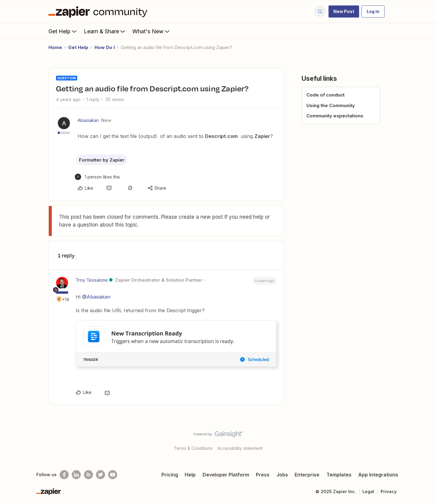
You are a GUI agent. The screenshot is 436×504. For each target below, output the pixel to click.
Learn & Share (105, 31)
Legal (368, 491)
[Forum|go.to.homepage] (99, 11)
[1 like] (97, 177)
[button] (344, 11)
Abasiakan (88, 120)
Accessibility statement (240, 448)
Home (55, 47)
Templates (339, 475)
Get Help (63, 31)
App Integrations (378, 475)
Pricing (170, 475)
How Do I (105, 47)
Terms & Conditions (193, 448)
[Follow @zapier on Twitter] (101, 475)
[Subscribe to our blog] (88, 475)
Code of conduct (325, 95)
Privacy (389, 491)
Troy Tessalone (92, 280)
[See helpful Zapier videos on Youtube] (113, 475)
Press (263, 475)
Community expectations (335, 116)
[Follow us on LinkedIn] (76, 475)
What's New (152, 31)
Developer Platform (226, 475)
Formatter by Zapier (102, 160)
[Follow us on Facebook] (64, 475)
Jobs (282, 475)
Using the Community (331, 105)
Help (190, 475)
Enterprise (307, 475)
